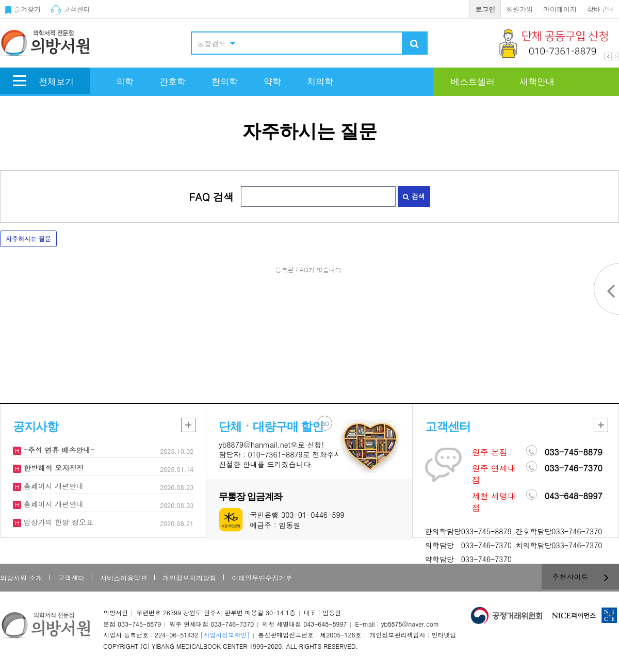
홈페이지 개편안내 (52, 486)
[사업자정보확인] (225, 635)
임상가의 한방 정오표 (57, 522)
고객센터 (71, 9)
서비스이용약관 (124, 578)
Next (615, 56)
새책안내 (537, 82)
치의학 (320, 82)
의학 (125, 82)
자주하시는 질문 (28, 239)
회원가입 (519, 9)
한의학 (225, 82)
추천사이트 (581, 577)
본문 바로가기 (0, 0)
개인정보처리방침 (189, 578)
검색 (414, 196)
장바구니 (600, 9)
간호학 (173, 82)
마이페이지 (560, 9)
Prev (608, 56)
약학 (272, 82)
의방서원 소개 (21, 578)
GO (325, 424)
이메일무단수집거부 (262, 578)
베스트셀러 (473, 82)
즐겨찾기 (23, 9)
